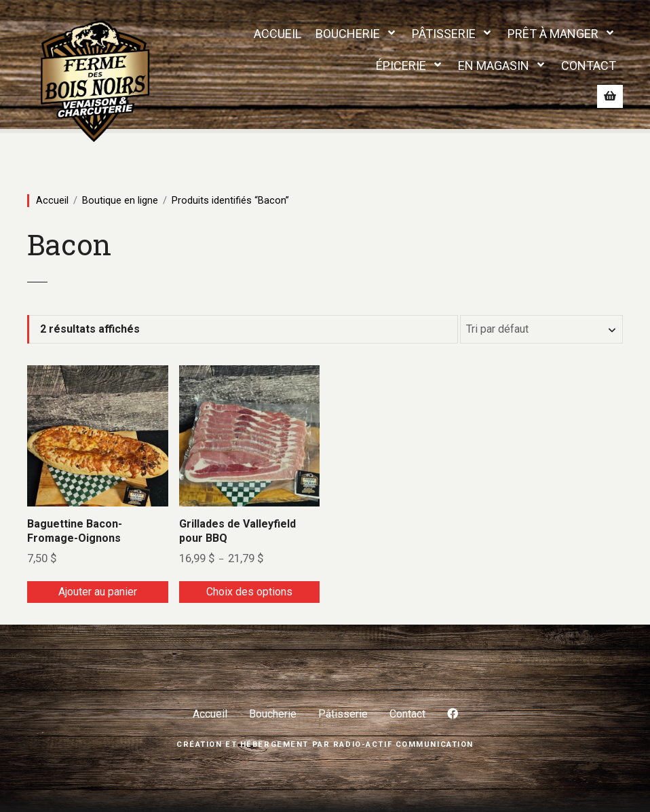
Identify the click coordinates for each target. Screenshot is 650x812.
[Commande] (541, 329)
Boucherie (273, 714)
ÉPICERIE (401, 66)
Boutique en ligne (120, 200)
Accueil (52, 200)
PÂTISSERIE (444, 34)
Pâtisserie (343, 714)
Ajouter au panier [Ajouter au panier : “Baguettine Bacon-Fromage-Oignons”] (98, 592)
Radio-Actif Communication (403, 744)
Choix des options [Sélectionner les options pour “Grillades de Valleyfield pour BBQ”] (249, 592)
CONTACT (589, 66)
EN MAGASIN (494, 66)
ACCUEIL (278, 34)
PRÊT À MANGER (553, 34)
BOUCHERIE (348, 34)
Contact (407, 714)
